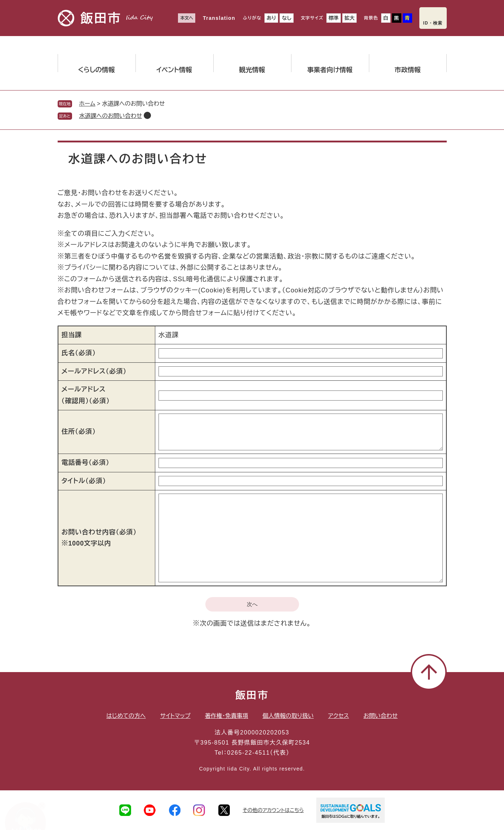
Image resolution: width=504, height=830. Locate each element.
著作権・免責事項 (227, 716)
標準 (334, 18)
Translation (219, 18)
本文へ (187, 18)
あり (271, 18)
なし (286, 18)
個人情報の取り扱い (288, 716)
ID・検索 (433, 23)
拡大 (349, 18)
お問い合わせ (381, 716)
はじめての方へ (126, 716)
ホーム (87, 104)
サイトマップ (175, 716)
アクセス (339, 716)
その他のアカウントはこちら (273, 810)
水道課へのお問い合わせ (111, 116)
